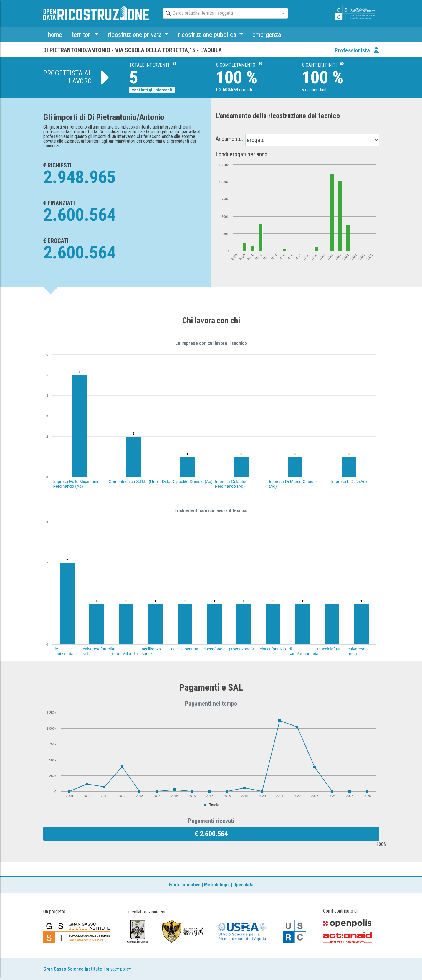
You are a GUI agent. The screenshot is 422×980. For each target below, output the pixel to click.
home (55, 34)
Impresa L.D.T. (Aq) (349, 482)
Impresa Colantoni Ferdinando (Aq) (232, 484)
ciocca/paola (214, 649)
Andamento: (229, 139)
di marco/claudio (125, 651)
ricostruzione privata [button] (135, 34)
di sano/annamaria (304, 651)
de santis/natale (65, 651)
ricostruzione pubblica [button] (208, 34)
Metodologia (217, 885)
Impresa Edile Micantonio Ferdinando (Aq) (76, 484)
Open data (243, 885)
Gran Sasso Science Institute (73, 969)
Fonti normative (185, 885)
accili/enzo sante (151, 651)
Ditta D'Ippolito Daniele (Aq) (187, 482)
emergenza (267, 34)
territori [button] (82, 34)
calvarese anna (357, 651)
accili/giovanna (185, 649)
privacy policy (118, 969)
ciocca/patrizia (273, 649)
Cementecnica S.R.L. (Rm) (133, 482)
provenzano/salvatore (249, 649)
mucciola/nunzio (332, 649)
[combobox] (220, 14)
